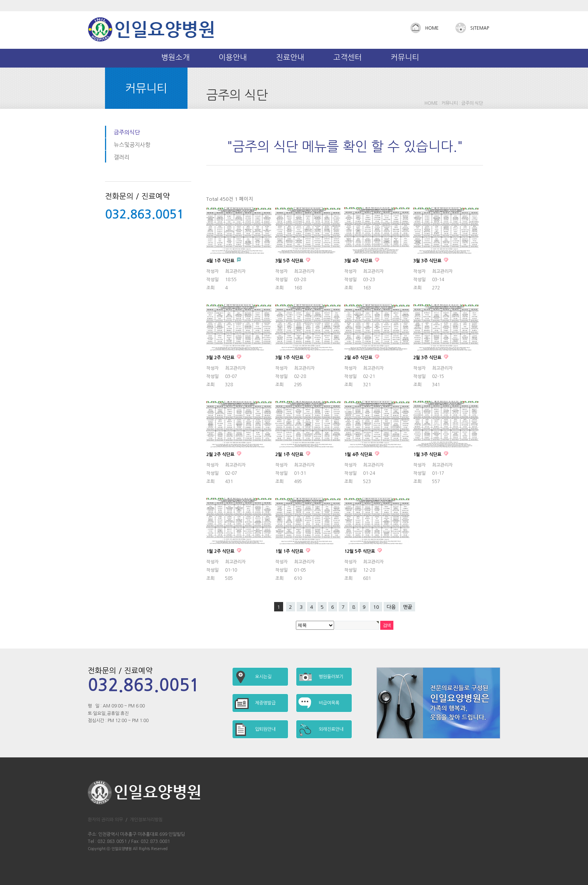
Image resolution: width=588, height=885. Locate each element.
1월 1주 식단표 (290, 551)
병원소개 (175, 57)
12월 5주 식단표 (360, 551)
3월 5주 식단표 (290, 261)
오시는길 (263, 677)
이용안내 (233, 57)
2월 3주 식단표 (428, 358)
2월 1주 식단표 (290, 455)
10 (376, 607)
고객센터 (348, 57)
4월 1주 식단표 (221, 261)
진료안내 (290, 57)
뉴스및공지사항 (132, 145)
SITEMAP (480, 28)
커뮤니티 (405, 57)
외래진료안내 (331, 729)
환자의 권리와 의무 (105, 820)
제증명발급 (265, 703)
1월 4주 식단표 (359, 455)
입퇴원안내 (265, 729)
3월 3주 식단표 (428, 261)
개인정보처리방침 (146, 820)
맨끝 (408, 607)
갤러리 (121, 157)
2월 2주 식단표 (221, 455)
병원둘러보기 (331, 677)
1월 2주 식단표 (221, 551)
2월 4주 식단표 (359, 358)
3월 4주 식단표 (359, 261)
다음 (391, 607)
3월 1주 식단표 (290, 358)
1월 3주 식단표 (428, 455)
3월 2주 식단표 (221, 358)
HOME (432, 28)
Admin (489, 5)
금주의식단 (127, 132)
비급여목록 (329, 703)
